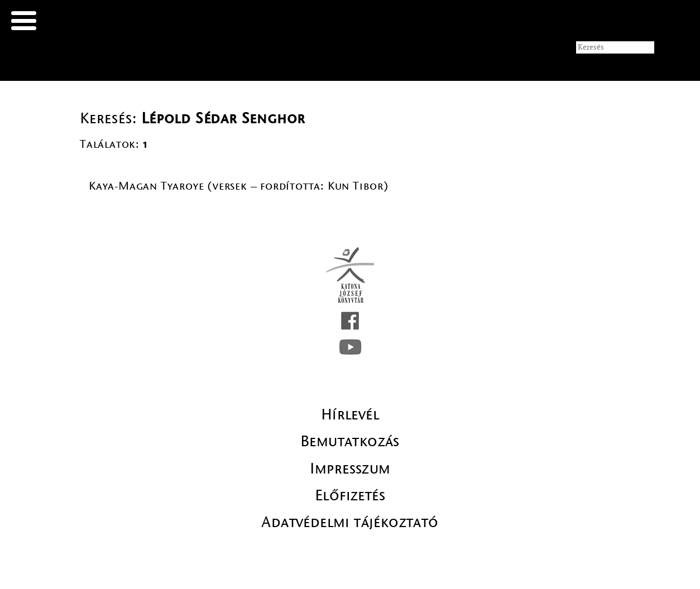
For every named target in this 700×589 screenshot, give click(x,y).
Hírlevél (350, 414)
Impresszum (350, 469)
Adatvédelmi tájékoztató (350, 522)
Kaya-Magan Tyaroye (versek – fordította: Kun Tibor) (239, 186)
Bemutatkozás (350, 441)
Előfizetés (350, 495)
